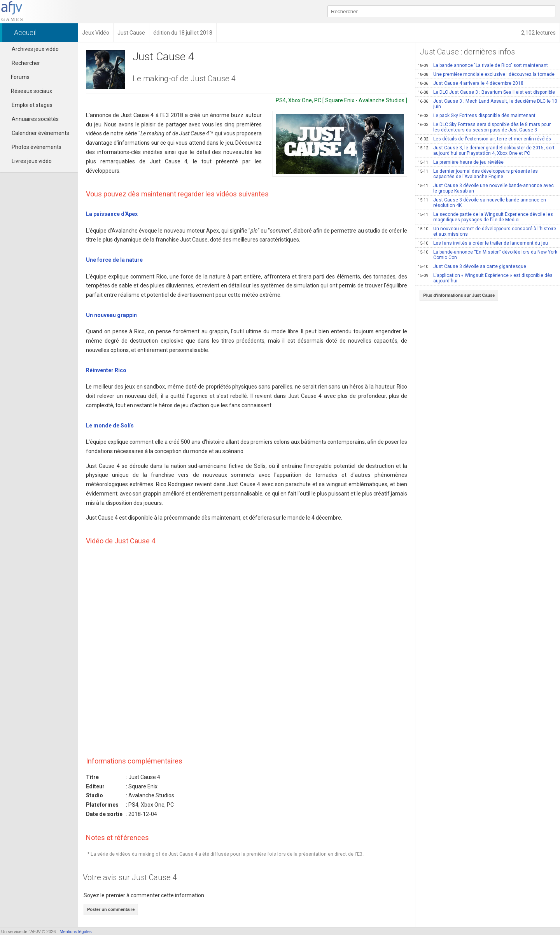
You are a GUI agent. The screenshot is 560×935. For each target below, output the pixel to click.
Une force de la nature (114, 260)
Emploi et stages (32, 105)
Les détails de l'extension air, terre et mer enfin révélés (484, 139)
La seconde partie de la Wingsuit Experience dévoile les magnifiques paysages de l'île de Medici (485, 217)
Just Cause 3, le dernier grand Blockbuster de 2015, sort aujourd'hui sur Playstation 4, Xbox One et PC (486, 151)
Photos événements (37, 147)
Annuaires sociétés (35, 119)
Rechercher (26, 63)
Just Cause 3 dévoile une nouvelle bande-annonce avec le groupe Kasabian (486, 188)
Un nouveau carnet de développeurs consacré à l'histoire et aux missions (487, 231)
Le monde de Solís (110, 425)
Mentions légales (76, 931)
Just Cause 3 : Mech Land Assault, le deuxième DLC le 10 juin (487, 104)
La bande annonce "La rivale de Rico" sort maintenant (483, 65)
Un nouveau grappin (111, 315)
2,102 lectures (538, 33)
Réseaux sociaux (28, 91)
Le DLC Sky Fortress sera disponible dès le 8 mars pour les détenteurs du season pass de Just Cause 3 (484, 127)
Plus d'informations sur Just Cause (459, 295)
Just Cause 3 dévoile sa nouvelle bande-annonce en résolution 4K (482, 203)
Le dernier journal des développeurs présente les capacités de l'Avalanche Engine (478, 174)
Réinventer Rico (106, 370)
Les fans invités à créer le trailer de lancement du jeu (483, 243)
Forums (17, 77)
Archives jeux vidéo (35, 49)
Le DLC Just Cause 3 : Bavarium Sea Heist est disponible (486, 92)
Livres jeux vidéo (32, 161)
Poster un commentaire (111, 909)
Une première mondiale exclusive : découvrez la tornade (486, 74)
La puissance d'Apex (112, 214)
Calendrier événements (40, 133)
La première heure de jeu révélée (461, 162)
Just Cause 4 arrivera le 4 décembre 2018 (471, 83)
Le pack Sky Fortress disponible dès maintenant (477, 116)
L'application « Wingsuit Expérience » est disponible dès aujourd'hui (485, 278)
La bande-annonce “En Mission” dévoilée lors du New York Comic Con (487, 255)
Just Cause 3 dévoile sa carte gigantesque (472, 266)
